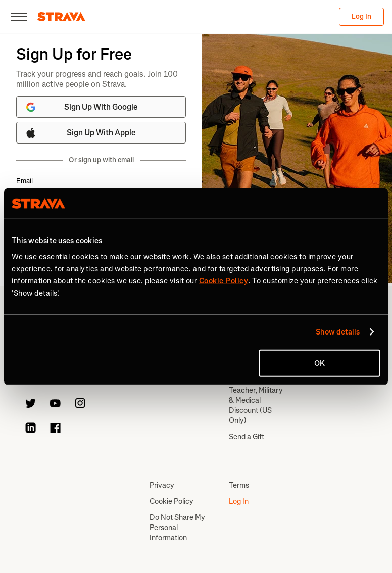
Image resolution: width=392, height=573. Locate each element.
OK (320, 363)
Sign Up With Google (81, 107)
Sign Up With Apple (80, 133)
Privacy (162, 485)
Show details (338, 332)
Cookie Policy (171, 501)
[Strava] (61, 17)
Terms (239, 485)
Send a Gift (247, 437)
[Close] (19, 17)
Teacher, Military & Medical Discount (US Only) (256, 405)
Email (24, 181)
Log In (361, 16)
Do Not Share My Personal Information (177, 528)
